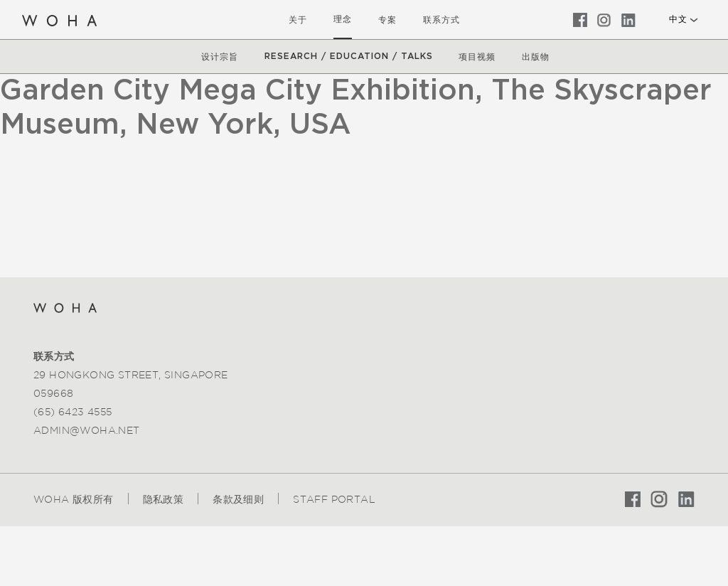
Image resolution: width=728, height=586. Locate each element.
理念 (343, 19)
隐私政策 (164, 499)
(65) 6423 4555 (73, 412)
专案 (387, 20)
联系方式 (441, 20)
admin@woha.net (87, 430)
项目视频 (477, 57)
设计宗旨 (220, 57)
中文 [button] (678, 19)
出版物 (536, 57)
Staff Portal (334, 499)
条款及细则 (238, 499)
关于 (298, 20)
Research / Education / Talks (349, 56)
